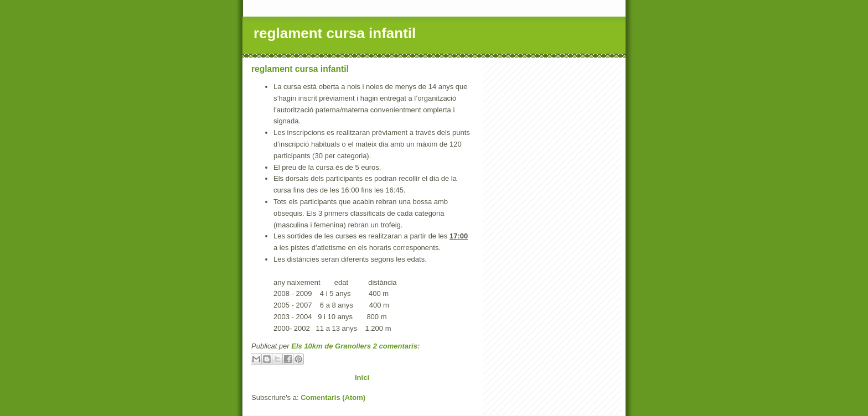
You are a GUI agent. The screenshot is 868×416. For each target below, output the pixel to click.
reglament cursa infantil (300, 69)
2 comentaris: (397, 346)
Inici (362, 378)
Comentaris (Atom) (333, 397)
